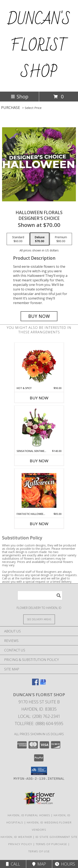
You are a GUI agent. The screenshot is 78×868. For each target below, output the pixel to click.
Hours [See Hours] (65, 864)
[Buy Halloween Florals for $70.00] (39, 316)
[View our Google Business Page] (43, 684)
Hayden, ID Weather (16, 837)
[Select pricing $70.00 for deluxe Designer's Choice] (40, 239)
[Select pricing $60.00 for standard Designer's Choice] (18, 239)
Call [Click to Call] (13, 864)
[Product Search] (40, 595)
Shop (20, 96)
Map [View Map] (39, 864)
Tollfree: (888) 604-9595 (39, 724)
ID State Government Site (56, 837)
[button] (39, 771)
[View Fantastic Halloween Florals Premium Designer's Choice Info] (39, 490)
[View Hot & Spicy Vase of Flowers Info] (39, 365)
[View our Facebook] (35, 684)
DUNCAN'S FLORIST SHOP (39, 46)
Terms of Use (39, 851)
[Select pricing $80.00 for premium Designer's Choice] (61, 239)
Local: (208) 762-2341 (39, 716)
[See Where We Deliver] (39, 619)
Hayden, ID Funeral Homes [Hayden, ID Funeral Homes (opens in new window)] (29, 815)
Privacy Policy (20, 844)
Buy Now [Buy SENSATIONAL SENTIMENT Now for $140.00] (39, 461)
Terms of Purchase (51, 844)
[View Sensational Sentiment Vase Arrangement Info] (39, 427)
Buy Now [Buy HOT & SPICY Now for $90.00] (39, 398)
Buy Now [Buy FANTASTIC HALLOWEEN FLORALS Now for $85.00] (39, 524)
